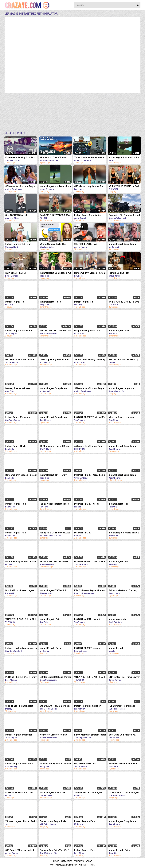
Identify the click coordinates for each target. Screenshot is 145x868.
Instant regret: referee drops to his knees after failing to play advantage (21, 648)
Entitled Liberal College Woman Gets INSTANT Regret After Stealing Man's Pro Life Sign (56, 677)
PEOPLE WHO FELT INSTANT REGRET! (54, 562)
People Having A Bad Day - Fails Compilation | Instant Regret (88, 331)
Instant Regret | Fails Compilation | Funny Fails (121, 331)
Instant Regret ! (116, 648)
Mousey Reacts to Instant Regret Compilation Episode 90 (124, 418)
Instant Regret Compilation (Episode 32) (53, 418)
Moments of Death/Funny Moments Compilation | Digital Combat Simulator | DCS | (55, 158)
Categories (66, 861)
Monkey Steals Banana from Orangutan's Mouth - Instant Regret (123, 764)
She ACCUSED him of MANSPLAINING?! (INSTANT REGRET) (19, 215)
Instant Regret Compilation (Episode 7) (122, 446)
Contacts (79, 861)
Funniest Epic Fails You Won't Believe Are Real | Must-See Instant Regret (55, 850)
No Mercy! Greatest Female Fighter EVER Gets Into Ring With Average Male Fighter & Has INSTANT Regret (54, 735)
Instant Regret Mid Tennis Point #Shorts (56, 187)
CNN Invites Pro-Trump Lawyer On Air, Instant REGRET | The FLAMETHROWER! (124, 677)
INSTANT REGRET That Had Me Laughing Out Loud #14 (90, 418)
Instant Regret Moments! (18, 417)
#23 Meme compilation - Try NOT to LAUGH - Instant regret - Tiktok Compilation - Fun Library (90, 187)
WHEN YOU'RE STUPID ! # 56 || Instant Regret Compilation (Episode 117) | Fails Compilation (124, 187)
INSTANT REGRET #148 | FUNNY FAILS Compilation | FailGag (88, 504)
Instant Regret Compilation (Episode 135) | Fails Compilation (19, 331)
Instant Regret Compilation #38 (56, 273)
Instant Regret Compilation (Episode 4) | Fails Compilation (124, 244)
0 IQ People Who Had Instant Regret (20, 360)
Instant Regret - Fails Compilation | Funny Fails (53, 302)
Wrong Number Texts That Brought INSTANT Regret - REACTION (53, 244)
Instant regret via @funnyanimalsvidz (119, 620)
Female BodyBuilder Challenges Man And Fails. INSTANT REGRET (122, 273)
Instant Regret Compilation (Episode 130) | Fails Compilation (19, 735)
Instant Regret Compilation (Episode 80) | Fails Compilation (88, 215)
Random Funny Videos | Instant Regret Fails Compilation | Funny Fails (21, 562)
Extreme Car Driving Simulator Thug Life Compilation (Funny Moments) (21, 158)
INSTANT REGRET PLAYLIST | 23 (20, 793)
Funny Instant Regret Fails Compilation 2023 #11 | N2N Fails (123, 706)
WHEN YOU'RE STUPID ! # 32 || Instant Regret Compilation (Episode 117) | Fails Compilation (21, 620)
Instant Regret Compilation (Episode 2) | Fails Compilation (55, 389)
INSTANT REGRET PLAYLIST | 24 (123, 360)
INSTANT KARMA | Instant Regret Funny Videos (87, 620)
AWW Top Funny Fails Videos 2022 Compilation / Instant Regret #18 (54, 360)
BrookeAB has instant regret (20, 590)
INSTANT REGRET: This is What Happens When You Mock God (90, 562)
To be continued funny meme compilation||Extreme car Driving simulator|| (89, 158)
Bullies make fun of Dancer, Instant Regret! (123, 591)
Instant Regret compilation (88, 706)
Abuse (89, 861)
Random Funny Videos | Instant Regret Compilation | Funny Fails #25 (55, 764)
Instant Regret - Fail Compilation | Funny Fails (18, 302)
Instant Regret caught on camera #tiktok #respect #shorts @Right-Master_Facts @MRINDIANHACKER (124, 389)
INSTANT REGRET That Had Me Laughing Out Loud (55, 331)
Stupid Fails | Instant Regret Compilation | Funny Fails (19, 706)
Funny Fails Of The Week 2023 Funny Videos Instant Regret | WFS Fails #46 (55, 533)
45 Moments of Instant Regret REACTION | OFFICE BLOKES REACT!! (124, 793)
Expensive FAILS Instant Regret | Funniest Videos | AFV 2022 (124, 215)
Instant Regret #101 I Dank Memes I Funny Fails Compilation (53, 793)
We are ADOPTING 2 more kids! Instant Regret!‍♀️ (55, 706)
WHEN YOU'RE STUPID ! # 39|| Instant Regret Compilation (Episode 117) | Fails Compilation (124, 302)
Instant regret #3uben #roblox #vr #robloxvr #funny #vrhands (125, 158)
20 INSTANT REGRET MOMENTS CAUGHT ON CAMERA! (17, 273)
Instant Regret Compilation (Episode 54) (122, 475)
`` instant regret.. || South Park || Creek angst (21, 822)
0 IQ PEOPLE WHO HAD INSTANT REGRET (86, 244)
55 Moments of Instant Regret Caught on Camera (89, 389)
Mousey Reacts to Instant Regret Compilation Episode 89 (21, 389)
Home (56, 861)
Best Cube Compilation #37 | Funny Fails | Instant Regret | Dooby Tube (123, 735)
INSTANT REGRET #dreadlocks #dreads (90, 475)
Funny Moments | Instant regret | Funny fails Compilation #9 (90, 735)
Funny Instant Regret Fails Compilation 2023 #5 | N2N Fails (53, 822)
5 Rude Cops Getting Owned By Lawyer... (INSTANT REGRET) (90, 360)
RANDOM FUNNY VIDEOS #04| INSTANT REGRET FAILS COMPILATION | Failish (55, 215)
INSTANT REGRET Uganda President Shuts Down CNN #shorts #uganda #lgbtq (88, 648)
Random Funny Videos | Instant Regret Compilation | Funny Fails (90, 273)
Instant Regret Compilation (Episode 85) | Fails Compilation (122, 822)
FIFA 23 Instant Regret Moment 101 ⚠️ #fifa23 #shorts (90, 591)
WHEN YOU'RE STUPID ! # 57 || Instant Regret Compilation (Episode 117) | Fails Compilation (90, 677)
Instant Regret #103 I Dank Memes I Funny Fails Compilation (19, 244)
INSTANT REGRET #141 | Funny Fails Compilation (21, 677)
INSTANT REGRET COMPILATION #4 (83, 533)
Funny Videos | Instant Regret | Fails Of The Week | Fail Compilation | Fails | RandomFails (55, 504)
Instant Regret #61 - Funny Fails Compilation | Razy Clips (55, 475)
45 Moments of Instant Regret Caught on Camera (21, 187)
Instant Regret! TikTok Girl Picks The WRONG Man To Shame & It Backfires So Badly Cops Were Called (55, 591)
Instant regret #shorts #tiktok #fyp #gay (124, 533)
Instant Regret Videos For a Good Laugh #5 (19, 764)
